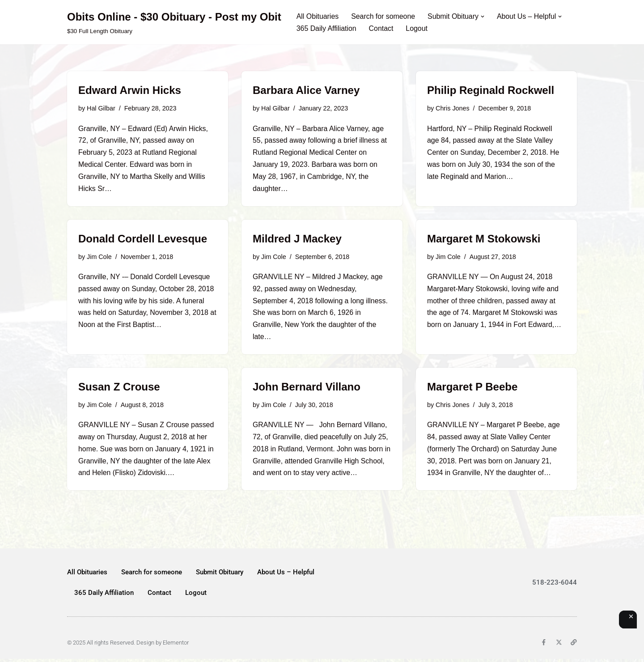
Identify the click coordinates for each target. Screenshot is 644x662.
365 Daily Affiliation (327, 28)
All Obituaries (318, 16)
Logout (417, 28)
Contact (382, 28)
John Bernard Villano (307, 389)
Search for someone (384, 16)
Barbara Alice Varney (306, 90)
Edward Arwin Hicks (130, 90)
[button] (484, 16)
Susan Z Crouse (119, 389)
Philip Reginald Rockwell (491, 90)
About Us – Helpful (286, 575)
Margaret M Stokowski (484, 240)
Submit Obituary (220, 575)
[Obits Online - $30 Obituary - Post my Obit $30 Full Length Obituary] (174, 22)
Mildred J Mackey (297, 240)
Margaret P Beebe (472, 389)
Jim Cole (99, 258)
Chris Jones (453, 108)
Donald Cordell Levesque (143, 240)
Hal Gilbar (101, 108)
